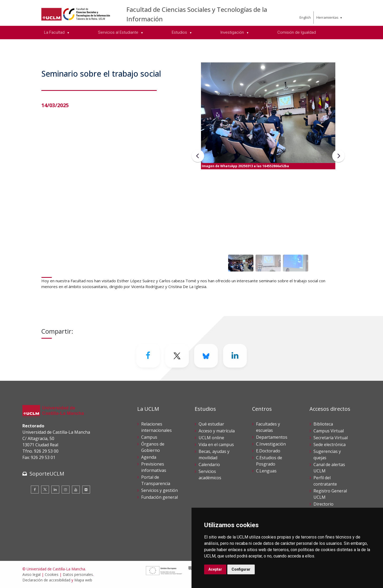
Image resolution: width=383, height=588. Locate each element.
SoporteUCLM (47, 474)
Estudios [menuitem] (180, 32)
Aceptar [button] (215, 569)
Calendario (209, 465)
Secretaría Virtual (331, 438)
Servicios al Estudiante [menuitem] (119, 32)
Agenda (149, 457)
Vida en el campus (216, 444)
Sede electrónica (330, 444)
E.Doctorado (268, 451)
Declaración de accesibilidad (46, 580)
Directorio (323, 504)
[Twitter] (177, 356)
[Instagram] (66, 490)
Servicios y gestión (159, 490)
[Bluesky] (206, 356)
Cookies (52, 574)
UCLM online (211, 438)
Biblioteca (323, 424)
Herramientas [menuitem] (327, 17)
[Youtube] (76, 490)
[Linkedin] (235, 356)
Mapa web (83, 580)
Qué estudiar (211, 424)
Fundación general (159, 497)
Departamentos (272, 437)
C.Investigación (271, 444)
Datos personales (78, 574)
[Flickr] (86, 490)
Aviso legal (31, 574)
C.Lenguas (266, 471)
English (305, 17)
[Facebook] (148, 356)
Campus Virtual (329, 431)
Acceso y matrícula (217, 431)
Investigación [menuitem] (233, 32)
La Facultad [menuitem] (55, 32)
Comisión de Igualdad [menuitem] (297, 32)
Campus (149, 437)
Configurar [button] (241, 569)
